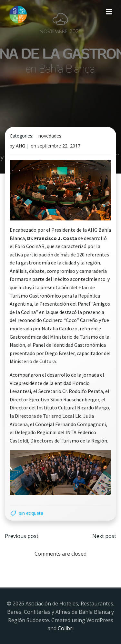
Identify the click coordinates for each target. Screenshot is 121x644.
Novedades (50, 136)
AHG (20, 146)
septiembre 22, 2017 (59, 146)
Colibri (66, 628)
